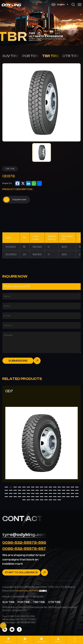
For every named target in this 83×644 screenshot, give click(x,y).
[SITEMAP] (38, 597)
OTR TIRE (71, 56)
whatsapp (42, 642)
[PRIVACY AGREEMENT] (15, 597)
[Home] (12, 5)
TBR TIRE (51, 56)
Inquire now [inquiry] (15, 200)
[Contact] (25, 572)
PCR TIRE (31, 56)
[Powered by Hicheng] (27, 591)
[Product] (41, 287)
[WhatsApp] (26, 619)
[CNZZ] (43, 591)
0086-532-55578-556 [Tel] (24, 543)
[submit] (22, 361)
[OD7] (41, 434)
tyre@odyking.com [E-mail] (24, 534)
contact (58, 642)
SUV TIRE (11, 56)
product (8, 642)
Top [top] (75, 642)
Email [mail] (25, 642)
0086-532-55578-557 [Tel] (24, 549)
